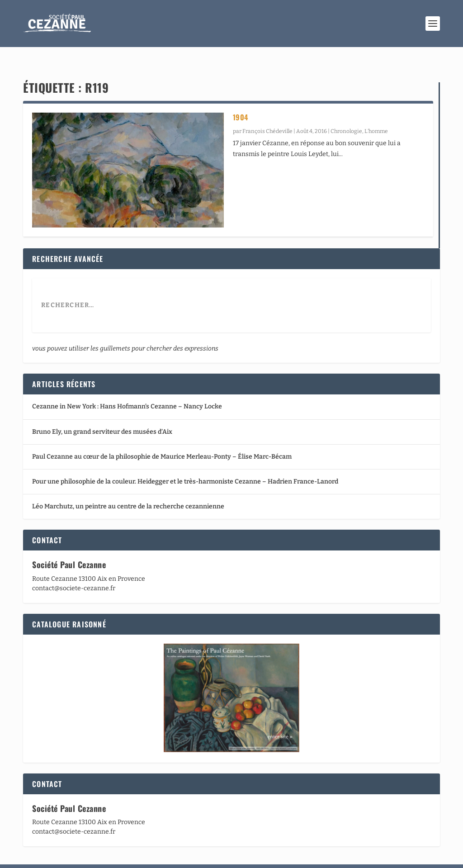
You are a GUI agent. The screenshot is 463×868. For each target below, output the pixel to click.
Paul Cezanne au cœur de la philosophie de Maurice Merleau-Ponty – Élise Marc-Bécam (162, 439)
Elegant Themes (76, 857)
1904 (241, 100)
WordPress (157, 857)
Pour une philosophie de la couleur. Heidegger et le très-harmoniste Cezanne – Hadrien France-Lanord (185, 464)
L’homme (376, 114)
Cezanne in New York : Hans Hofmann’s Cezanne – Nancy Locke (127, 389)
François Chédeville (267, 114)
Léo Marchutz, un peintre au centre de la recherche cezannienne (128, 489)
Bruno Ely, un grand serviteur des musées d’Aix (102, 415)
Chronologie (346, 114)
